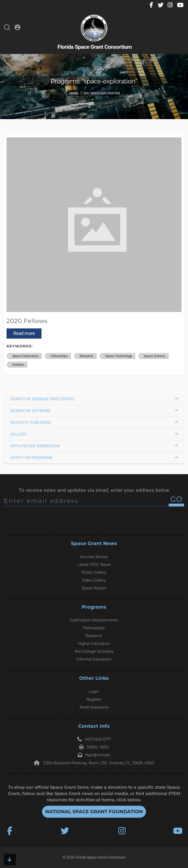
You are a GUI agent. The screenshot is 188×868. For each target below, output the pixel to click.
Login (94, 692)
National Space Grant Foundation (94, 812)
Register (94, 699)
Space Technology (119, 356)
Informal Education (94, 659)
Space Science (155, 356)
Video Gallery (94, 580)
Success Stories (94, 557)
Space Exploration (25, 356)
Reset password (94, 707)
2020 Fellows (27, 321)
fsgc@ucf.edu (94, 755)
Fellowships (59, 356)
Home (74, 93)
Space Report (94, 588)
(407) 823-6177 (94, 739)
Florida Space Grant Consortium (100, 857)
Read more (24, 333)
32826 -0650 (94, 747)
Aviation (18, 365)
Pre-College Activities (94, 651)
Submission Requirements (94, 620)
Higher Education (94, 644)
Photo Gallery (94, 572)
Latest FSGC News (94, 565)
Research (86, 356)
